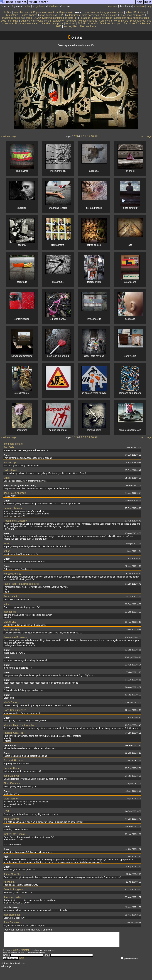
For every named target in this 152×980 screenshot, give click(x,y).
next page (146, 136)
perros (34, 15)
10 (92, 136)
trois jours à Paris (87, 21)
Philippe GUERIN (13, 733)
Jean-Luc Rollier (13, 897)
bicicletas (71, 24)
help (22, 961)
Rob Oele (9, 447)
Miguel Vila (10, 622)
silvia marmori (11, 799)
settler (7, 604)
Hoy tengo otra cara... (27, 24)
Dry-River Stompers (111, 24)
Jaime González (13, 874)
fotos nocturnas (90, 15)
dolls (4, 21)
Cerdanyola (105, 21)
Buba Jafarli (10, 597)
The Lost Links (88, 26)
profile (27, 6)
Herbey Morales (12, 574)
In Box (8, 12)
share (20, 444)
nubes (129, 12)
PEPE (61, 15)
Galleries (54, 6)
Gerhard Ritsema (13, 760)
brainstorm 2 (13, 15)
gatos (25, 15)
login (15, 953)
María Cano (10, 702)
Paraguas (85, 18)
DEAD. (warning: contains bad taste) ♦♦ (56, 18)
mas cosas (89, 12)
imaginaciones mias (13, 18)
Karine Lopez (11, 463)
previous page (8, 136)
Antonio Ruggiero (13, 889)
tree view (113, 6)
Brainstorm (140, 12)
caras (29, 18)
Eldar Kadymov (12, 783)
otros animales (48, 15)
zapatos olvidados (102, 18)
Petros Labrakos (13, 508)
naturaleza (139, 15)
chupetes (58, 24)
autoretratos (73, 15)
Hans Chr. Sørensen (15, 710)
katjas (7, 551)
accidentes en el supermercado (132, 18)
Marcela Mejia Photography (19, 725)
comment (9, 444)
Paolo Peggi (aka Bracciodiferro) (22, 584)
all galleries (39, 6)
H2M (6, 811)
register (25, 953)
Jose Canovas (11, 776)
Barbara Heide (12, 768)
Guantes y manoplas (32, 21)
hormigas (13, 21)
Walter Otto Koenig (14, 834)
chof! (48, 21)
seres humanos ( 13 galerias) (30, 12)
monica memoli (12, 915)
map (149, 6)
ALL (97, 136)
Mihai (7, 478)
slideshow (139, 6)
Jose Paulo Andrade (15, 493)
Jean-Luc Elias (12, 630)
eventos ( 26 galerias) (60, 12)
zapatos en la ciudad (64, 21)
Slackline (46, 24)
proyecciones (138, 21)
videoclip (93, 24)
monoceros (10, 612)
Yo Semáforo (121, 21)
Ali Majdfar (10, 882)
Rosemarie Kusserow (15, 521)
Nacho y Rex (71, 26)
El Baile (82, 24)
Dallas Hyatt (10, 470)
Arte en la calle (109, 15)
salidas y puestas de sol (110, 12)
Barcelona (125, 15)
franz (6, 543)
